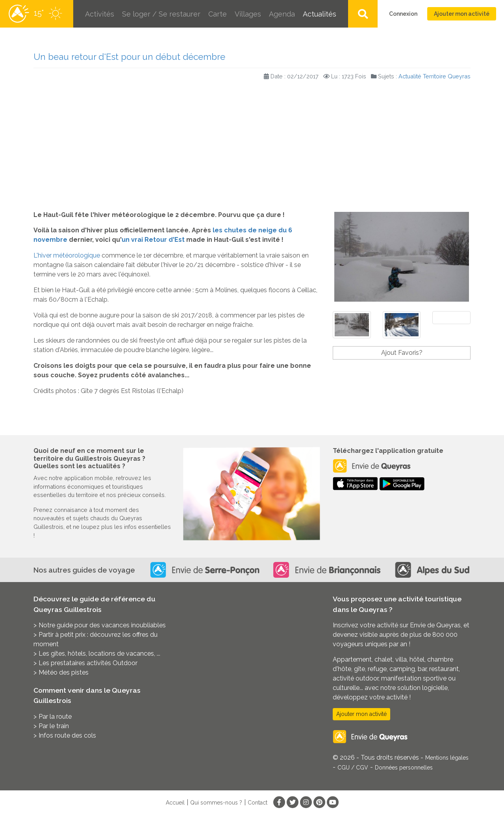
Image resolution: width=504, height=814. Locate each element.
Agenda (282, 14)
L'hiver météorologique (67, 255)
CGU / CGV (353, 768)
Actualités (320, 14)
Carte (218, 14)
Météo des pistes (64, 672)
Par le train (54, 726)
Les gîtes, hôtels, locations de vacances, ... (99, 654)
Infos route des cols (67, 735)
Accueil (175, 803)
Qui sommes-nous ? (216, 803)
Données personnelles (404, 768)
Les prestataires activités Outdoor (88, 663)
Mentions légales (447, 758)
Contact (258, 803)
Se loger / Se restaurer (161, 14)
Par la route (55, 717)
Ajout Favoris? (402, 353)
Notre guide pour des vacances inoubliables (102, 625)
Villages (248, 14)
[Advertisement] (252, 147)
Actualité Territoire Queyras (435, 76)
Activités (100, 14)
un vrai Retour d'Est (153, 240)
